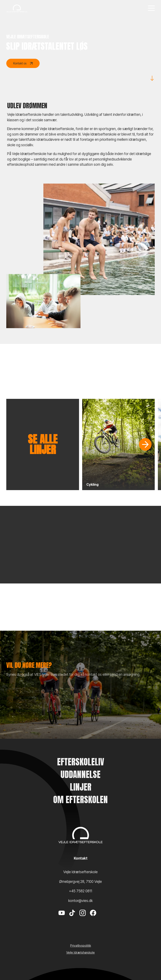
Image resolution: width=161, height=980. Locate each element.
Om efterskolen (80, 800)
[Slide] (145, 444)
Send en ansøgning (29, 709)
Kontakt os (23, 63)
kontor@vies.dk (80, 901)
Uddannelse (80, 774)
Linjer (81, 787)
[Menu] (151, 8)
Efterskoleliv (81, 762)
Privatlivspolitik (81, 945)
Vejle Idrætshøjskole (80, 952)
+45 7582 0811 (80, 891)
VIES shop (23, 721)
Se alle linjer (43, 444)
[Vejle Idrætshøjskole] (17, 8)
